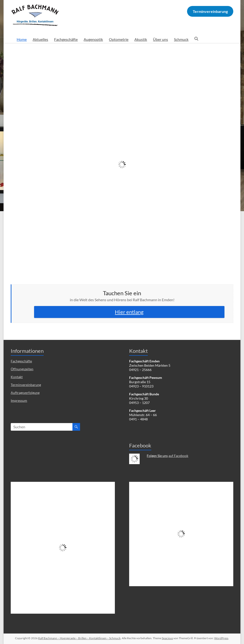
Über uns (160, 39)
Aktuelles (40, 39)
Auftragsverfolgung (25, 393)
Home (22, 39)
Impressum (19, 400)
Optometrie (119, 39)
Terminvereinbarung (26, 385)
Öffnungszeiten (22, 369)
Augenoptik (93, 39)
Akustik (141, 39)
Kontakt (17, 377)
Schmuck (181, 39)
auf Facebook (178, 456)
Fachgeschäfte (66, 39)
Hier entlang (129, 312)
